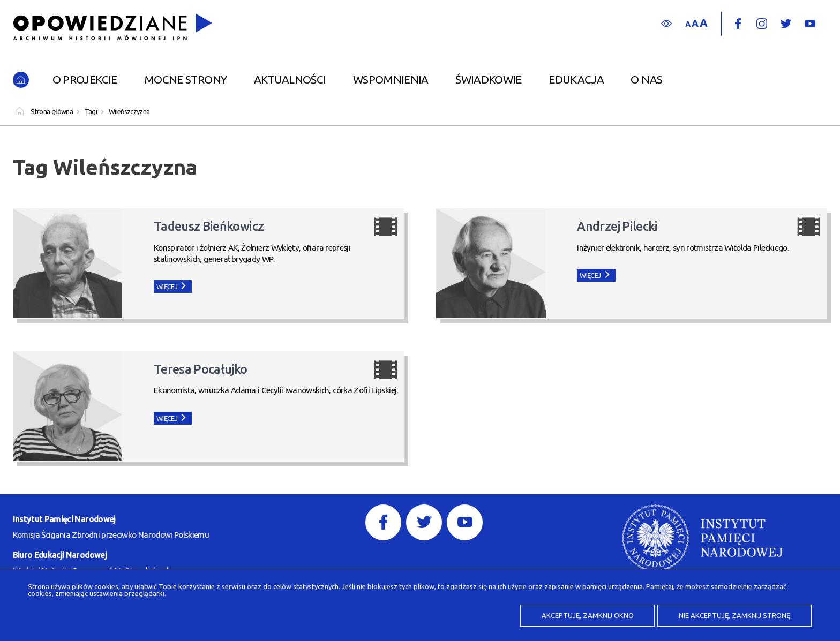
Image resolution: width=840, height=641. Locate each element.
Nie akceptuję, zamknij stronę (734, 615)
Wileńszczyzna (129, 111)
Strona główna (52, 111)
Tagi (91, 111)
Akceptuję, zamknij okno (588, 615)
